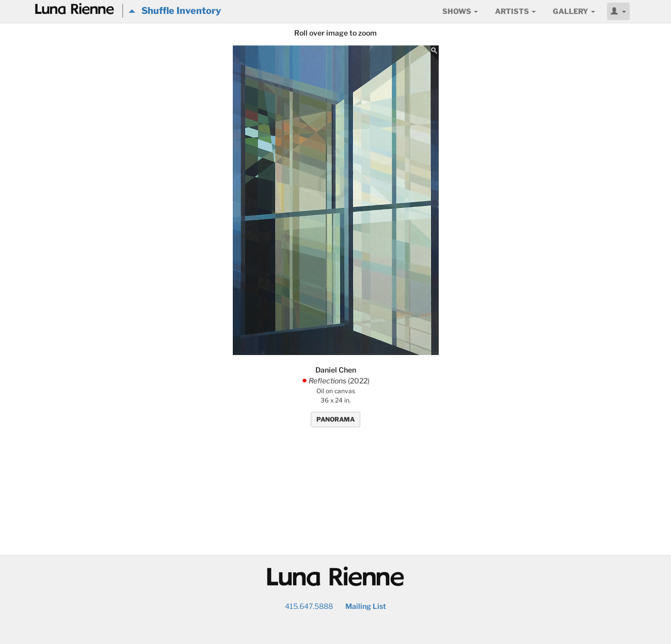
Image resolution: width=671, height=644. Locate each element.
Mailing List (366, 606)
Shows (460, 11)
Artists (515, 11)
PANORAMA (335, 419)
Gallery (574, 11)
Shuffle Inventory (175, 11)
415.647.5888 (309, 606)
